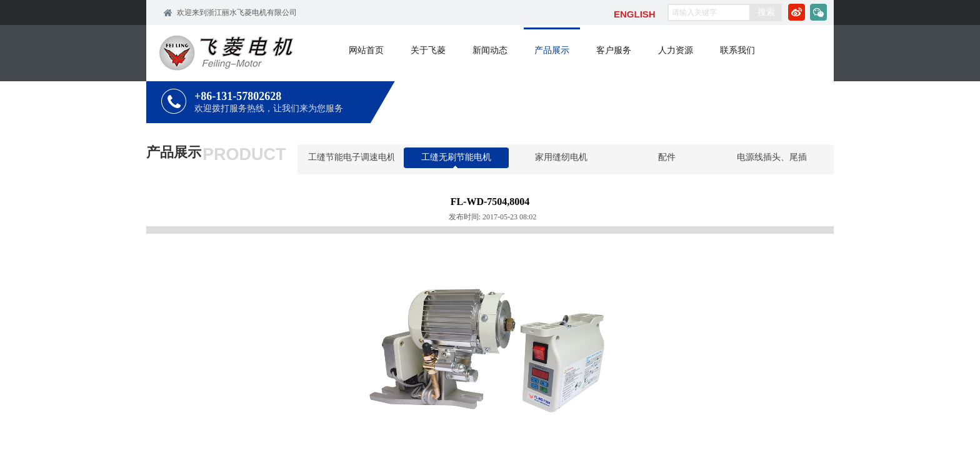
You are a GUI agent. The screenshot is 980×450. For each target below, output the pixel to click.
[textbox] (709, 12)
